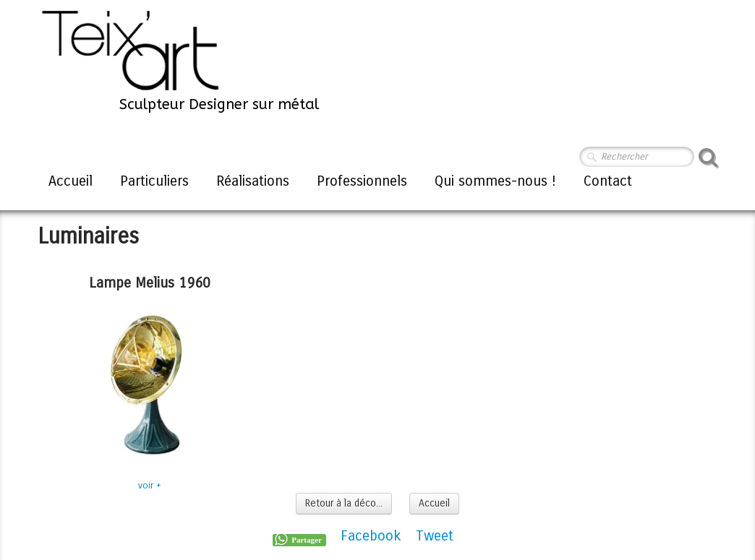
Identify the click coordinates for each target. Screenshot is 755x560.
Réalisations (253, 181)
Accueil (71, 181)
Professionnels (362, 181)
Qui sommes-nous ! (495, 181)
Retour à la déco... (344, 503)
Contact (608, 181)
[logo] (179, 60)
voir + (150, 486)
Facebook (371, 536)
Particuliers (154, 181)
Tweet (435, 536)
